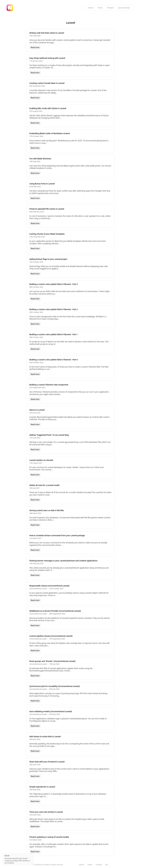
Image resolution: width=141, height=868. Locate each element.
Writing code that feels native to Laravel (47, 33)
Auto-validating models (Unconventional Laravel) (51, 711)
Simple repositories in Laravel (42, 787)
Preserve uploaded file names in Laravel (47, 209)
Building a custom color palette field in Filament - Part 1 (53, 334)
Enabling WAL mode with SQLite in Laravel (48, 108)
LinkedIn (99, 865)
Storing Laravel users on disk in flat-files (47, 510)
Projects (110, 8)
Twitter (90, 865)
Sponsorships (124, 8)
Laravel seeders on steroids (41, 460)
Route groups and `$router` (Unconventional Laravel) (52, 661)
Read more (35, 47)
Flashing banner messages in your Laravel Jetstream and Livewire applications (63, 561)
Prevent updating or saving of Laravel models (49, 837)
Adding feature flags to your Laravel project (48, 259)
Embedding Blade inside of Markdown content (50, 133)
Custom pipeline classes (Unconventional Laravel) (51, 636)
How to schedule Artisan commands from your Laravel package (57, 535)
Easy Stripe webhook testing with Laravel (47, 58)
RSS (107, 865)
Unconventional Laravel (38, 589)
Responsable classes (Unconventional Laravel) (49, 586)
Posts (100, 8)
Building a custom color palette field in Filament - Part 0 (53, 360)
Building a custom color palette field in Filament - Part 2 (53, 309)
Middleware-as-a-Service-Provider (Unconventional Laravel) (55, 611)
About (91, 8)
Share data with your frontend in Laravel (47, 762)
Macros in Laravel (37, 410)
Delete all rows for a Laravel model (44, 485)
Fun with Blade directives (40, 159)
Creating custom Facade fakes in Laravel (47, 83)
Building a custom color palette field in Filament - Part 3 (53, 284)
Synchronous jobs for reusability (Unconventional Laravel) (54, 686)
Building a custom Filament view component (49, 385)
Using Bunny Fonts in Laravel (42, 184)
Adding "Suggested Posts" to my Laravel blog (49, 435)
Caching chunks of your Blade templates (47, 234)
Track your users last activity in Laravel (46, 812)
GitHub (81, 865)
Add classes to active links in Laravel (45, 736)
